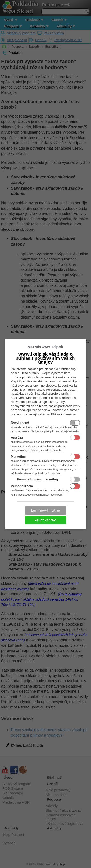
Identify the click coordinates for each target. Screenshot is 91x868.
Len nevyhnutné (46, 510)
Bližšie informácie (63, 414)
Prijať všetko (46, 520)
